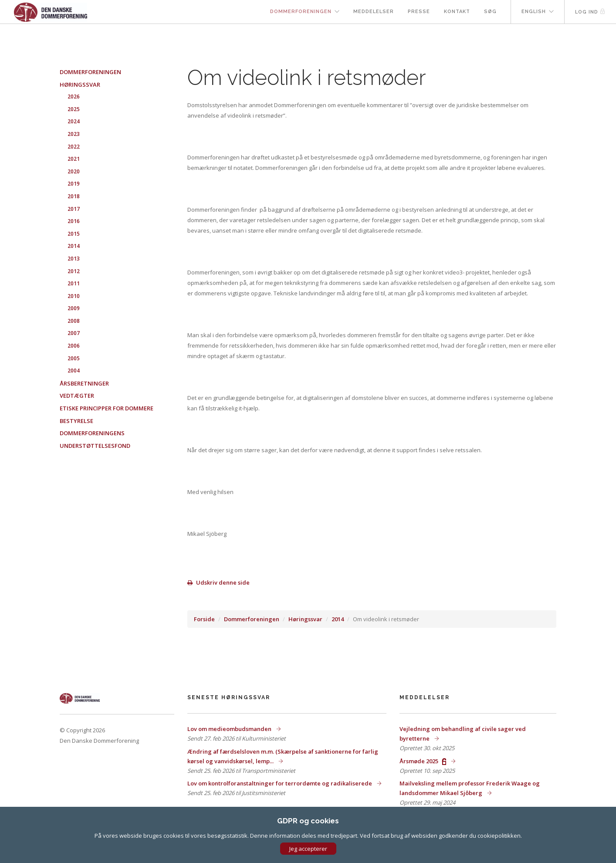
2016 (74, 221)
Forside (204, 619)
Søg (490, 12)
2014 (338, 619)
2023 (74, 134)
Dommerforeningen (301, 12)
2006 (74, 346)
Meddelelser (374, 12)
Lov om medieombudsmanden (230, 729)
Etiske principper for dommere (107, 408)
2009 (74, 308)
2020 (74, 171)
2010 (74, 296)
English (534, 12)
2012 (74, 271)
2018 (74, 196)
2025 (74, 109)
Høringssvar (305, 619)
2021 (74, 159)
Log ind (590, 12)
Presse (419, 12)
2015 (74, 234)
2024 (74, 121)
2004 (74, 371)
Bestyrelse (76, 421)
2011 (74, 283)
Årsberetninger (84, 383)
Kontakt (457, 12)
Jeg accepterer (308, 849)
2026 (74, 96)
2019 (74, 184)
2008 (74, 321)
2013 (74, 259)
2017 (74, 209)
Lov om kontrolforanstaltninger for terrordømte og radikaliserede (280, 783)
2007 (74, 333)
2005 (74, 358)
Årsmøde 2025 (423, 761)
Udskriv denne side (218, 582)
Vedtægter (77, 396)
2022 (74, 147)
